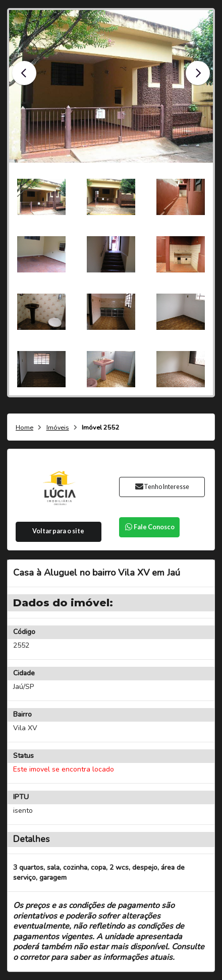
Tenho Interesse (162, 487)
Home (24, 428)
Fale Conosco (149, 527)
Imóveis (58, 428)
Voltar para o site (58, 531)
